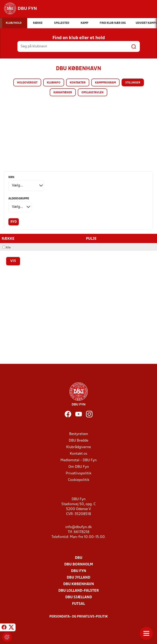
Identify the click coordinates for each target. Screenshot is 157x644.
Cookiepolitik (79, 480)
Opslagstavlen (93, 93)
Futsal (78, 604)
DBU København (79, 584)
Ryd (14, 222)
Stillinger (133, 83)
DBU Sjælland (79, 597)
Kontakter (78, 83)
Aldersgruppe (19, 199)
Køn (11, 177)
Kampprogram (105, 83)
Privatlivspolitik (78, 473)
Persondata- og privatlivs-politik (79, 617)
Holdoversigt (27, 83)
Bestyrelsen (79, 434)
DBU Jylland (78, 578)
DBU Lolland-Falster (79, 591)
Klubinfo (54, 83)
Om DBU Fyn (79, 467)
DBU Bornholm (79, 565)
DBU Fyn (79, 571)
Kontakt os (78, 454)
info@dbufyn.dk (78, 527)
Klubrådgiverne (78, 447)
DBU (79, 558)
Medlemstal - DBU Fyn (78, 460)
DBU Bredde (78, 441)
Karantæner (63, 93)
